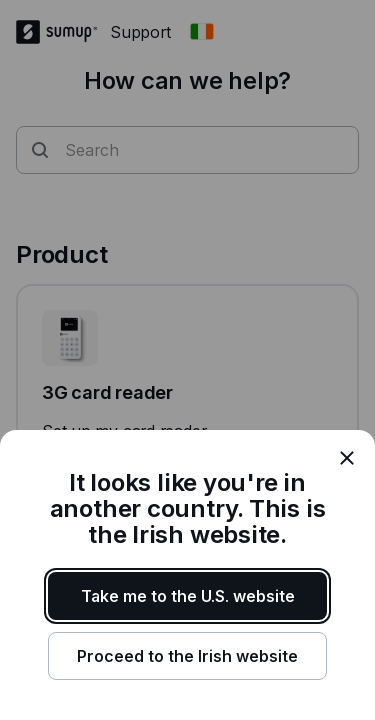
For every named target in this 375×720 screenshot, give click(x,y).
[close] (347, 458)
